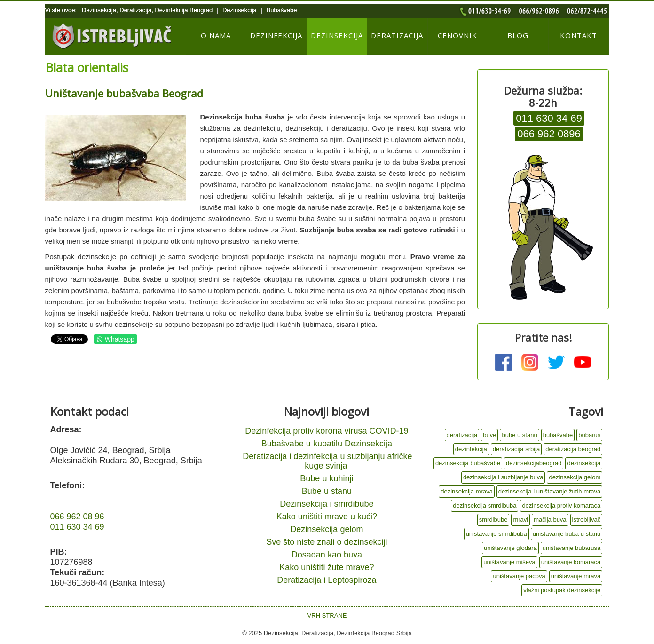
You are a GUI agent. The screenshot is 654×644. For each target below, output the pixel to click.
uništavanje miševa (509, 562)
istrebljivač (587, 520)
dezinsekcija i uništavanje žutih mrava (550, 491)
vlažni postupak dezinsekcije (562, 590)
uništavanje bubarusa (572, 548)
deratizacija (462, 435)
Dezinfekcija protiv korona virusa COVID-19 (327, 431)
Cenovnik (457, 35)
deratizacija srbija (516, 449)
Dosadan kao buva (327, 555)
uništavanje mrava (576, 576)
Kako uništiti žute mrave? (327, 567)
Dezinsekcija (337, 35)
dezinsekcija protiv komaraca (561, 505)
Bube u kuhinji (327, 478)
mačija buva (550, 520)
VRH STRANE (327, 616)
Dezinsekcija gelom (327, 529)
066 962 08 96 (77, 517)
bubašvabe (558, 435)
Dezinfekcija (276, 35)
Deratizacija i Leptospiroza (327, 580)
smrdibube (493, 520)
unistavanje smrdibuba (496, 534)
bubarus (589, 435)
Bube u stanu (327, 491)
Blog (518, 35)
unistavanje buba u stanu (567, 534)
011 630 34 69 (549, 118)
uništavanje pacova (519, 576)
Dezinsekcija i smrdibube (327, 504)
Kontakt (579, 35)
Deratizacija (397, 35)
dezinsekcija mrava (467, 491)
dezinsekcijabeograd (534, 463)
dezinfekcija (471, 449)
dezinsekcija (584, 463)
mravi (520, 520)
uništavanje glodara (510, 548)
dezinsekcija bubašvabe (468, 463)
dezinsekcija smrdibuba (485, 505)
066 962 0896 (549, 134)
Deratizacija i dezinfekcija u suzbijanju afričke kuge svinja (327, 461)
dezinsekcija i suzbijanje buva (503, 477)
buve (489, 435)
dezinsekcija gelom (575, 477)
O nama (216, 35)
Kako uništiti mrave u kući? (327, 517)
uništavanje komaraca (571, 562)
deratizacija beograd (573, 449)
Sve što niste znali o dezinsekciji (327, 542)
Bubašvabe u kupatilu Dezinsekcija (327, 444)
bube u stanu (519, 435)
